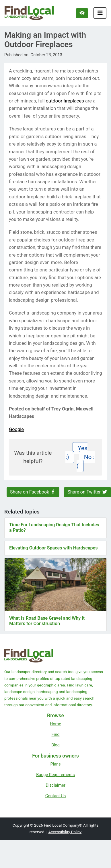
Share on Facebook (33, 492)
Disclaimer (55, 785)
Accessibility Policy (65, 832)
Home (55, 724)
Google (16, 429)
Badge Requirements (55, 775)
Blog (55, 745)
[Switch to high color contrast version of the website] (82, 13)
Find (56, 734)
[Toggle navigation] (100, 13)
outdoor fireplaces (65, 101)
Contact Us (56, 796)
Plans (55, 764)
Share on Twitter (87, 492)
